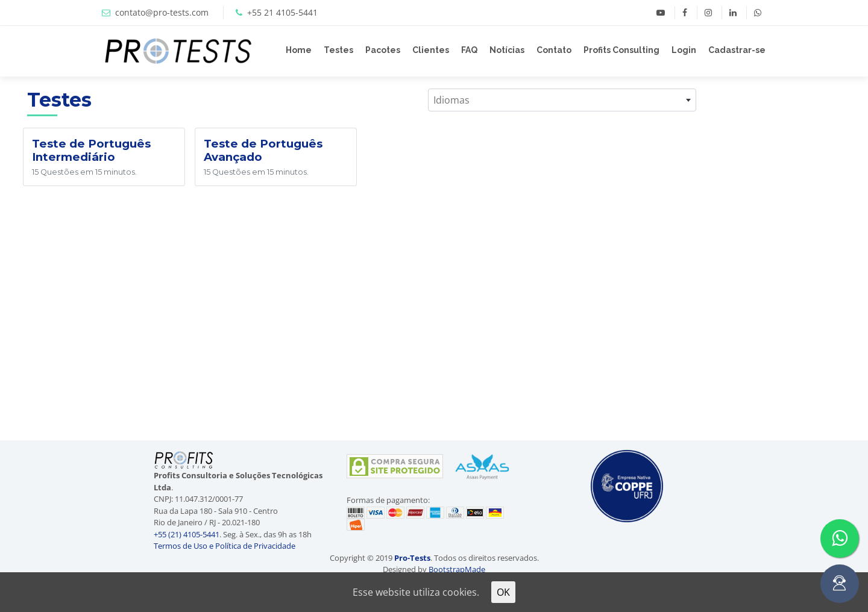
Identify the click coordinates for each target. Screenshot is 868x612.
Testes (338, 50)
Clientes (431, 50)
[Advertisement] (796, 257)
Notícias (507, 50)
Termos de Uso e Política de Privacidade (225, 546)
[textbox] (562, 100)
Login (684, 50)
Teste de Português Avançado (263, 150)
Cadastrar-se (737, 50)
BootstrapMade (457, 569)
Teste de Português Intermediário (91, 150)
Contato (554, 50)
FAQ (469, 50)
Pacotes (383, 50)
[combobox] (562, 100)
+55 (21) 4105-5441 (187, 534)
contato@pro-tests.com (162, 12)
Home (299, 50)
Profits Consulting (621, 50)
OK (503, 592)
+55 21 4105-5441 (282, 12)
